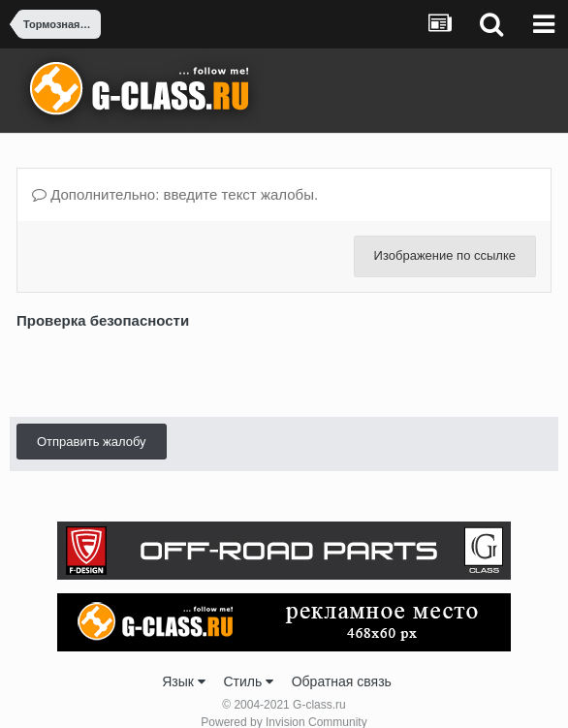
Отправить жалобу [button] (92, 366)
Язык (184, 659)
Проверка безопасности (103, 320)
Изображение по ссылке (445, 255)
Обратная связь (342, 659)
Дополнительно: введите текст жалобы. (175, 194)
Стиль (248, 659)
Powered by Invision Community (284, 700)
